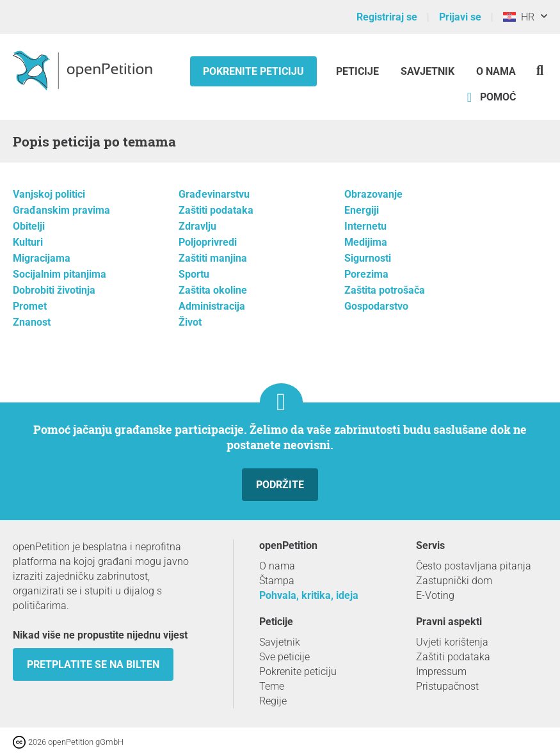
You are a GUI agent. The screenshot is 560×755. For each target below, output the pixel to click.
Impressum (441, 672)
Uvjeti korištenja (452, 642)
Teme (272, 686)
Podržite (280, 485)
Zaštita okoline (213, 290)
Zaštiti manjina (213, 258)
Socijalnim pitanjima (60, 274)
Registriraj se (387, 17)
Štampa (277, 581)
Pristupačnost (447, 686)
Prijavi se (460, 17)
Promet (30, 306)
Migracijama (42, 258)
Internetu (365, 226)
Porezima (366, 274)
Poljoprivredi (208, 242)
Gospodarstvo (376, 306)
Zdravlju (197, 226)
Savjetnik (428, 71)
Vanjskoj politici (49, 194)
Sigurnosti (368, 258)
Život (190, 322)
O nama (496, 71)
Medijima (366, 242)
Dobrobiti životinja (54, 290)
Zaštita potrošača (385, 290)
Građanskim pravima (61, 210)
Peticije (359, 71)
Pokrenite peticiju (253, 71)
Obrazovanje (373, 194)
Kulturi (28, 242)
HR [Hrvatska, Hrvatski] (519, 17)
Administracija (212, 306)
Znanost (32, 322)
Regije (273, 701)
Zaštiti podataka (216, 210)
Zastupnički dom (454, 581)
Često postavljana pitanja (474, 566)
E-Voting (435, 595)
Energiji (362, 210)
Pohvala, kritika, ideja (309, 595)
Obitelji (29, 226)
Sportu (194, 274)
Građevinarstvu (214, 194)
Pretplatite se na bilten (93, 664)
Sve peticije (284, 657)
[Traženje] (540, 70)
